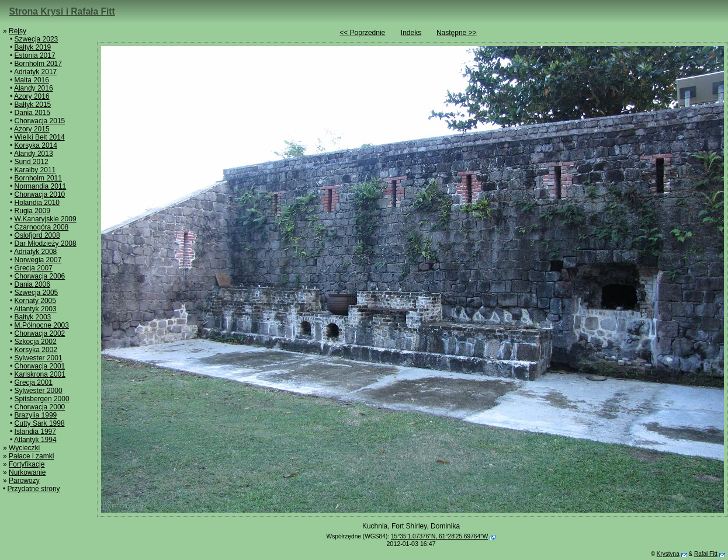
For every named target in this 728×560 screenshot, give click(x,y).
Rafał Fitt (706, 554)
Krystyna (668, 554)
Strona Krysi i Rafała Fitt (62, 11)
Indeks (411, 33)
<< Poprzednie (362, 33)
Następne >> (457, 33)
